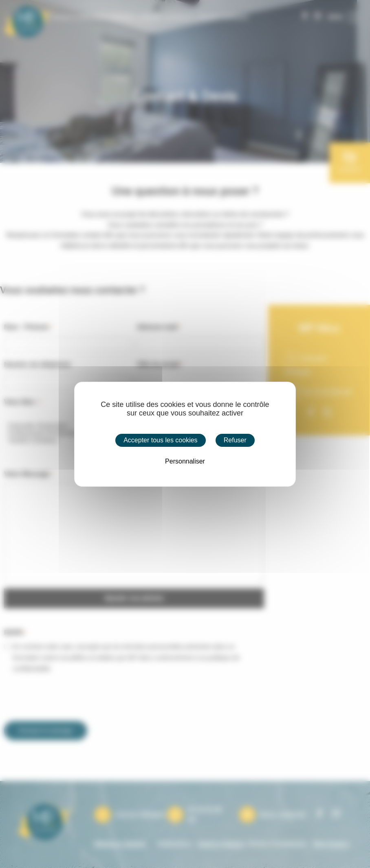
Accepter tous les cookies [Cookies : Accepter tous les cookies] (160, 440)
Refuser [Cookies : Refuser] (235, 440)
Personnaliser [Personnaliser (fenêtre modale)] (185, 461)
